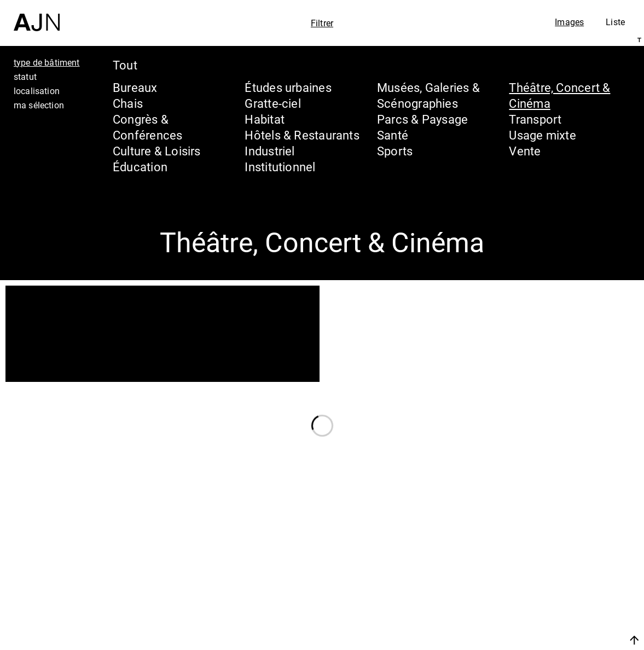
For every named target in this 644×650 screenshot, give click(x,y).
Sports (395, 151)
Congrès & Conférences (147, 127)
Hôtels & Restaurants (302, 135)
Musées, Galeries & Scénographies (428, 95)
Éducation (140, 167)
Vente (525, 151)
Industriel (269, 151)
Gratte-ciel (272, 103)
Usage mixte (542, 135)
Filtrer (322, 23)
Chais (128, 103)
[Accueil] (37, 16)
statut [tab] (25, 77)
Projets (531, 592)
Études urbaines (288, 87)
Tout (125, 65)
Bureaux (135, 87)
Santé (393, 135)
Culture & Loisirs (157, 151)
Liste (615, 22)
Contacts (538, 613)
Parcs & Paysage (422, 119)
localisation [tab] (37, 91)
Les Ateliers (548, 571)
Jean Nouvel (551, 550)
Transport (535, 119)
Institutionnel (280, 167)
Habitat (265, 119)
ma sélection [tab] (39, 105)
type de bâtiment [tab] (47, 62)
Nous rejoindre (531, 640)
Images (569, 22)
